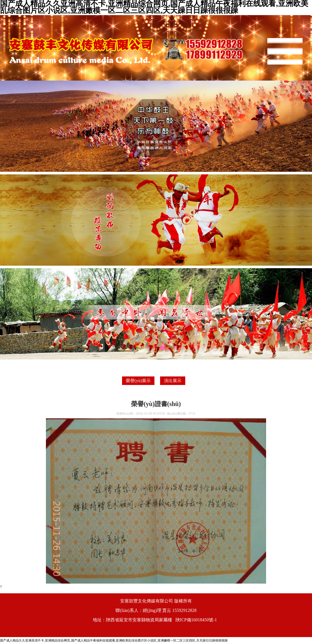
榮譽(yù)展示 (138, 381)
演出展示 (173, 381)
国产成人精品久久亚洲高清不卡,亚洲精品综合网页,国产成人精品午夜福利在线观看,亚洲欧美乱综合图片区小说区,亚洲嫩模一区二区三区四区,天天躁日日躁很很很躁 (114, 640)
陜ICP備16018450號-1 (196, 620)
